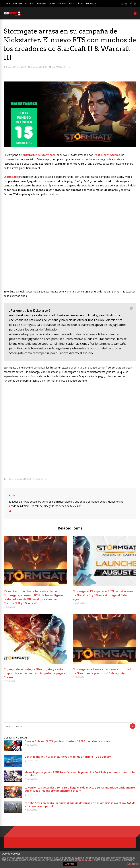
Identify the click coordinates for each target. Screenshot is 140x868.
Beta (72, 4)
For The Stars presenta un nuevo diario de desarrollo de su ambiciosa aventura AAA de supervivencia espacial (80, 805)
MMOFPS (18, 4)
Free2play (91, 4)
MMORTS (42, 4)
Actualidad (59, 67)
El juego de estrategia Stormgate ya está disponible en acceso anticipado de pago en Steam (35, 673)
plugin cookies (132, 864)
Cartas (7, 4)
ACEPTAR (70, 864)
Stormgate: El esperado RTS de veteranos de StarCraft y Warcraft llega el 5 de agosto (103, 595)
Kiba (8, 67)
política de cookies (84, 860)
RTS (68, 67)
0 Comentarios (39, 67)
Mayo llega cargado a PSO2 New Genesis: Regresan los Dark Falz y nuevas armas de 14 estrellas (80, 774)
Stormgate (40, 479)
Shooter (62, 4)
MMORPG (30, 4)
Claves (80, 4)
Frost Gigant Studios (19, 479)
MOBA (52, 4)
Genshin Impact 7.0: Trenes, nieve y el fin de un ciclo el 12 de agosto (68, 757)
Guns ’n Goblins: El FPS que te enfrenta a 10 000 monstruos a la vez (67, 741)
